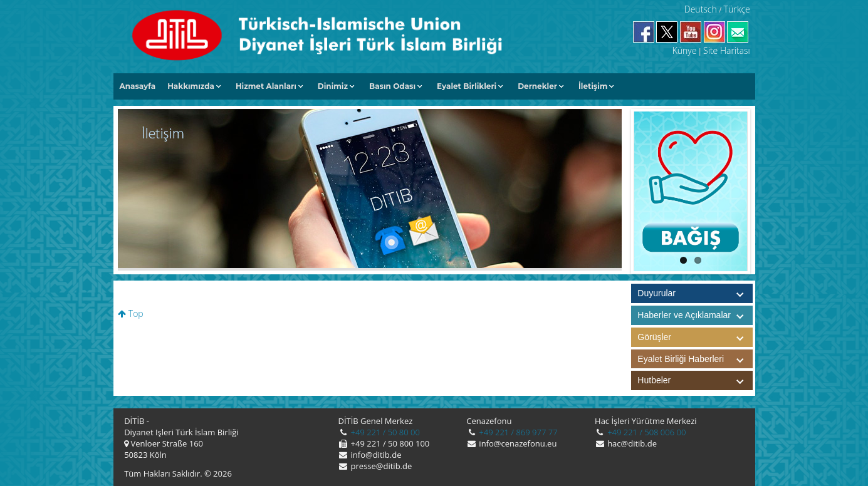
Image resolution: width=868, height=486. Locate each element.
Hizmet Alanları (266, 86)
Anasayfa (138, 86)
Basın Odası (392, 86)
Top (131, 313)
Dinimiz (333, 86)
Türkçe (737, 9)
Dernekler (537, 86)
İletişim (593, 86)
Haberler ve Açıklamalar (695, 315)
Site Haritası (727, 50)
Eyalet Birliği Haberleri (695, 359)
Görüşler (695, 337)
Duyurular (656, 293)
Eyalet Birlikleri (467, 86)
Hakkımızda (191, 86)
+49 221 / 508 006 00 (646, 432)
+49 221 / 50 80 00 (384, 432)
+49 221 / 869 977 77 (517, 432)
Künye (685, 50)
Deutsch (701, 9)
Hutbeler (695, 380)
